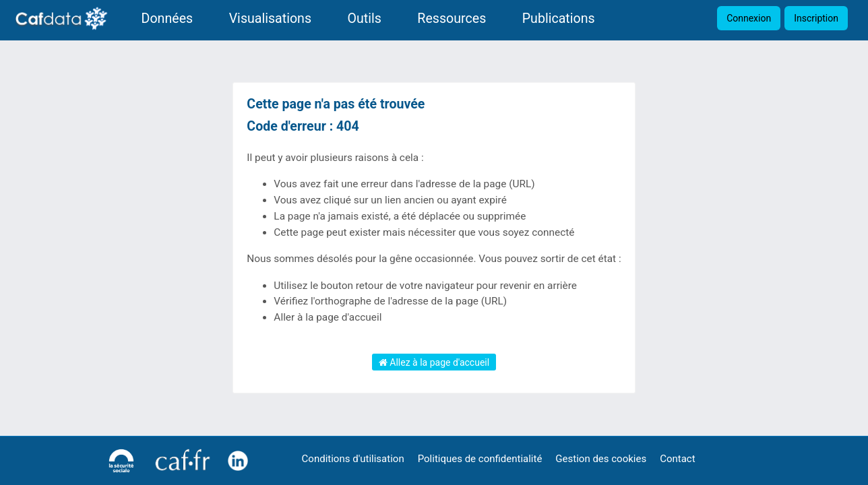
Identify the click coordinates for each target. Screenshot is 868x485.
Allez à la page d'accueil (434, 362)
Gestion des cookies (601, 459)
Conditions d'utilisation (353, 459)
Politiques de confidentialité (480, 459)
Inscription (816, 18)
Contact (677, 459)
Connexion (749, 18)
